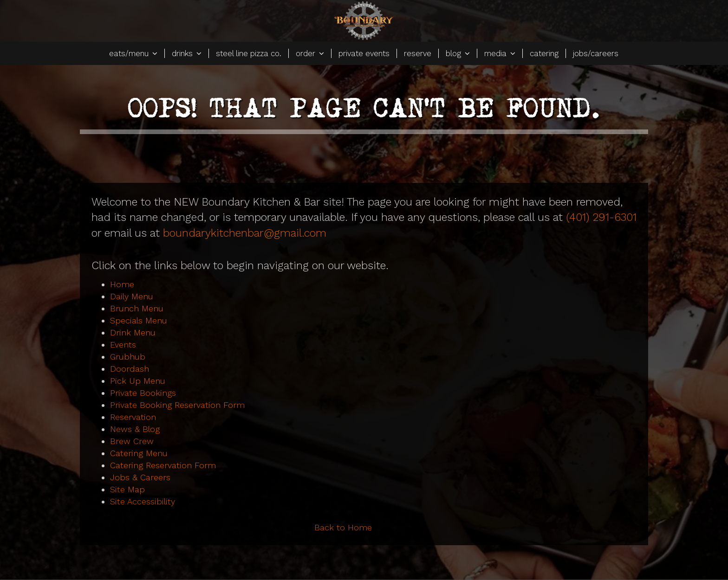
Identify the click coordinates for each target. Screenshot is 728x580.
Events (123, 345)
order (310, 53)
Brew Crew (132, 441)
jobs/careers (596, 53)
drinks (187, 53)
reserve (418, 53)
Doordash (130, 369)
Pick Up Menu (138, 381)
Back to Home (343, 527)
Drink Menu (133, 332)
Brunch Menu (137, 308)
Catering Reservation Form (163, 465)
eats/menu (133, 53)
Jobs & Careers (140, 477)
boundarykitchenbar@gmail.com (245, 233)
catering (544, 53)
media (500, 53)
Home (122, 284)
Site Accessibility (143, 501)
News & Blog (135, 429)
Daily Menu (132, 296)
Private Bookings (143, 393)
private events (364, 53)
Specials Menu (139, 320)
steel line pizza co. (249, 53)
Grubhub (128, 357)
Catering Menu (139, 453)
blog (458, 53)
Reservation (133, 417)
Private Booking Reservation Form (177, 405)
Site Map (127, 489)
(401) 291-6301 (601, 217)
